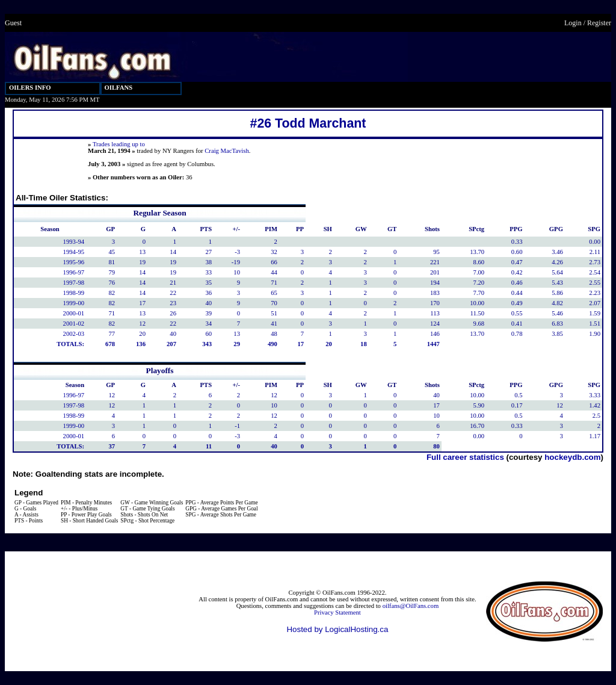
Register (599, 23)
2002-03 (74, 334)
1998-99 (74, 293)
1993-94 (74, 242)
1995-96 (74, 262)
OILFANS (119, 88)
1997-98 (74, 283)
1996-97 (74, 272)
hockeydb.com (572, 457)
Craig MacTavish (227, 151)
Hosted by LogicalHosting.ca (337, 629)
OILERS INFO (30, 88)
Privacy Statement (337, 612)
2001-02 (74, 324)
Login (573, 23)
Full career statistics (465, 457)
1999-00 (74, 303)
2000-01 (74, 313)
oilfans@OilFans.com (411, 606)
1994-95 (74, 252)
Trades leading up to (119, 144)
